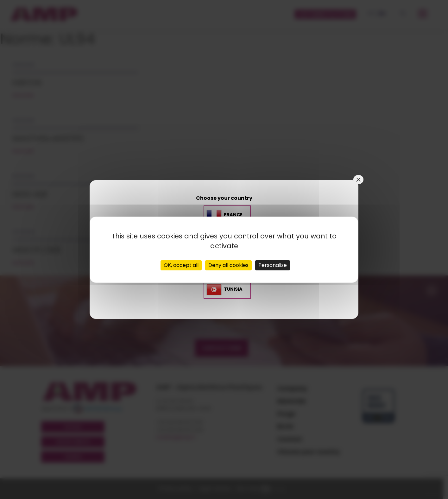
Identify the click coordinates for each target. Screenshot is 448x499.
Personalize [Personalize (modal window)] (273, 265)
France (233, 215)
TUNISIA (233, 289)
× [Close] (358, 180)
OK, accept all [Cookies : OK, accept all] (181, 265)
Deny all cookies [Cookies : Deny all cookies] (228, 265)
